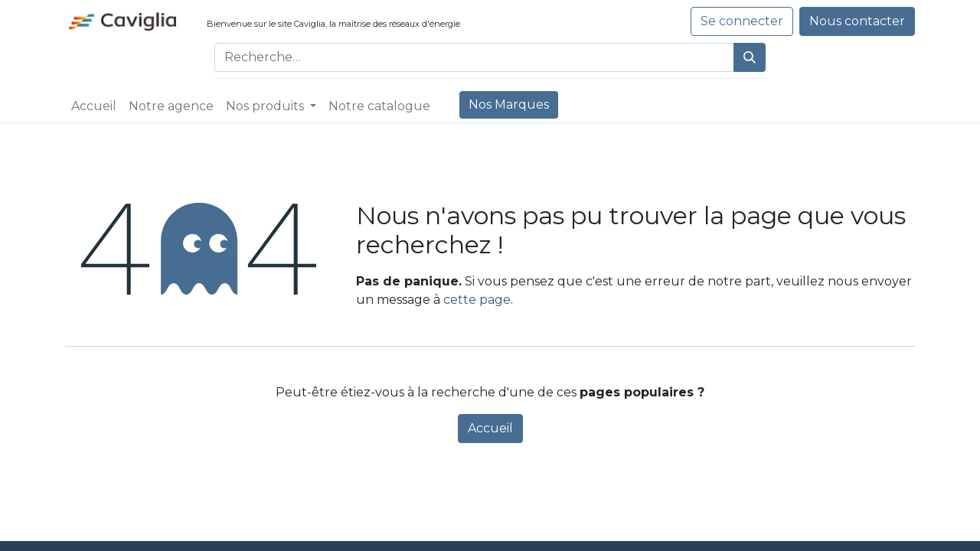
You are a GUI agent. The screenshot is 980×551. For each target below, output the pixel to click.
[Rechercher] (750, 57)
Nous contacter (857, 21)
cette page (477, 300)
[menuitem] (94, 106)
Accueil (490, 428)
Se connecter (742, 21)
